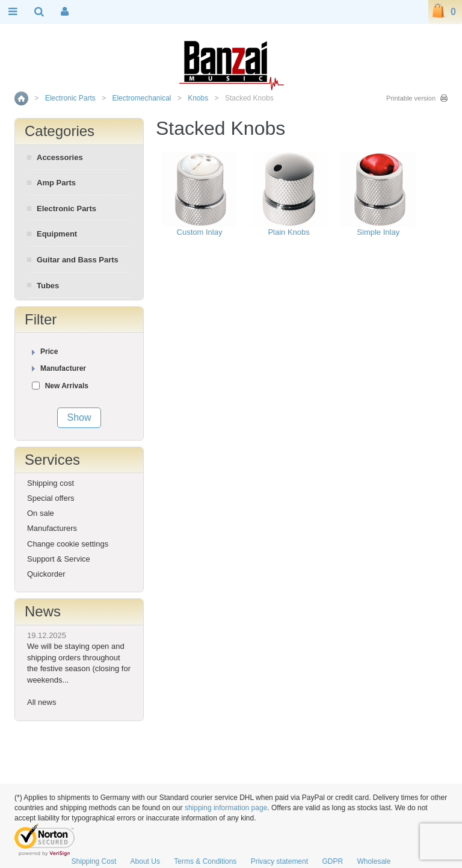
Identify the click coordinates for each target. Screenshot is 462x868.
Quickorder (46, 574)
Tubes (48, 286)
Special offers (51, 498)
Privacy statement (279, 861)
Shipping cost (51, 483)
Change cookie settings (68, 544)
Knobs (198, 98)
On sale (41, 513)
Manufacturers (52, 528)
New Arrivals (67, 386)
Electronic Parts (70, 98)
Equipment (57, 234)
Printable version (411, 98)
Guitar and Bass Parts (78, 260)
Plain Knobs (288, 232)
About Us (145, 861)
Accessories (60, 157)
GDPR (332, 861)
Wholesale (374, 861)
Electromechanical (141, 98)
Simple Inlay (378, 232)
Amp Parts (56, 183)
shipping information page (226, 808)
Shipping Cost (94, 861)
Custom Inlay (200, 232)
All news (42, 702)
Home (21, 98)
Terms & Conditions (205, 861)
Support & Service (59, 559)
